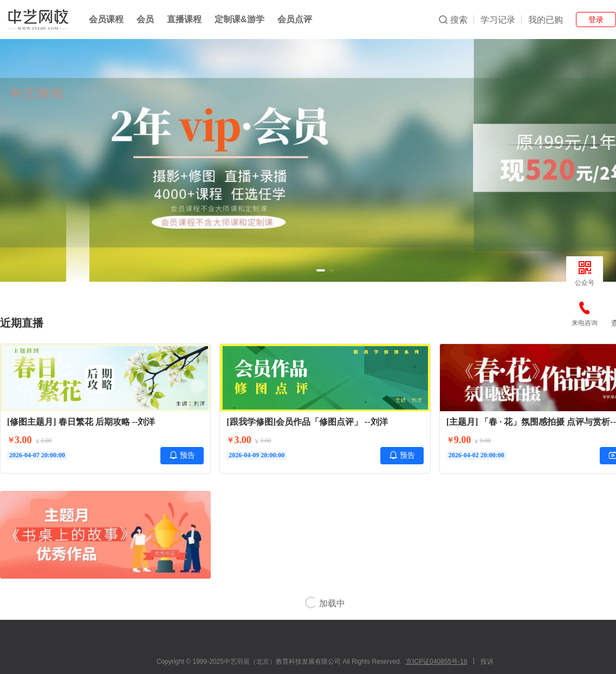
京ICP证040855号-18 (436, 662)
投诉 (487, 662)
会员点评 (295, 19)
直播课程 (184, 19)
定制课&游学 (239, 19)
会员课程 (106, 19)
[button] (321, 270)
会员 (145, 19)
